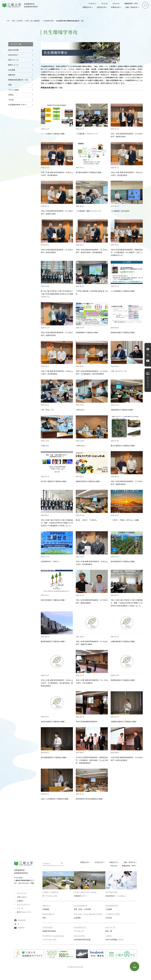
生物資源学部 (19, 870)
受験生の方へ (88, 7)
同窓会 (11, 95)
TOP (8, 21)
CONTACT (92, 3)
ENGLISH (116, 3)
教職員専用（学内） (132, 3)
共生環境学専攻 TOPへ (17, 105)
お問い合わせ (22, 897)
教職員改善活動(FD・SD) (18, 80)
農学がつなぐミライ (24, 912)
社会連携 (12, 70)
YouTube (148, 361)
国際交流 (12, 75)
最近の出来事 (14, 50)
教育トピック (14, 65)
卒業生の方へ (116, 7)
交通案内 (20, 901)
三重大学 (23, 864)
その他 (11, 100)
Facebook (148, 349)
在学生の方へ (102, 7)
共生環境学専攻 (49, 21)
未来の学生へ (14, 55)
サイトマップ (22, 893)
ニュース (20, 908)
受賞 (10, 85)
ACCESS (105, 3)
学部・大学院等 (17, 21)
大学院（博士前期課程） (33, 21)
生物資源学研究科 (21, 873)
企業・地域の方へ (132, 7)
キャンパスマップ (23, 905)
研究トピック (14, 60)
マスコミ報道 (14, 90)
